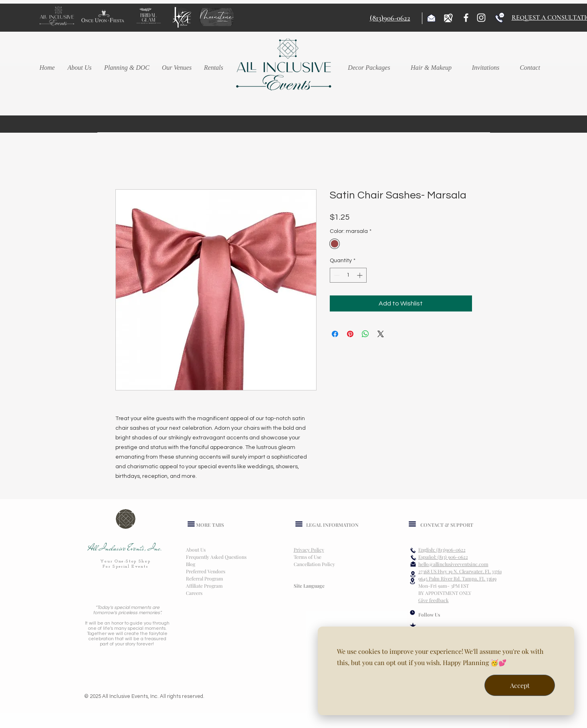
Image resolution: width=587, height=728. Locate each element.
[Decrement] (336, 275)
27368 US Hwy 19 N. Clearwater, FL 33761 (460, 571)
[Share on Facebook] (335, 334)
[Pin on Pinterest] (350, 334)
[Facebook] (466, 18)
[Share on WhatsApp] (365, 334)
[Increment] (360, 275)
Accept (520, 685)
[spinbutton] (348, 275)
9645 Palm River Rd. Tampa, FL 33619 (457, 578)
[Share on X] (381, 334)
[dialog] (446, 671)
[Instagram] (481, 18)
